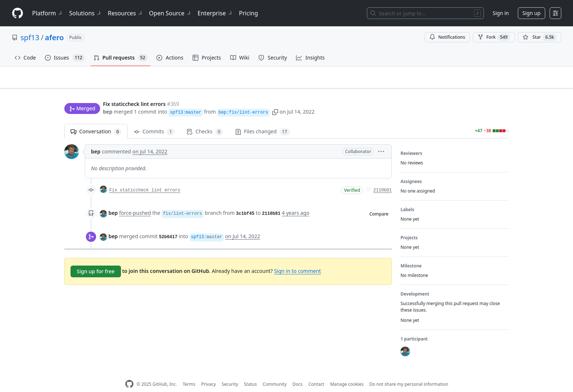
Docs (297, 373)
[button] (275, 98)
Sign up (532, 13)
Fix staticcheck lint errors (145, 179)
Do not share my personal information (409, 373)
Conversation (96, 120)
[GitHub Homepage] (129, 373)
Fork (494, 37)
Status (251, 373)
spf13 (30, 37)
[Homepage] (18, 13)
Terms (189, 373)
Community (275, 373)
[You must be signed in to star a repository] (540, 37)
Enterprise (215, 13)
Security (230, 373)
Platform (48, 13)
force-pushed (135, 201)
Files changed (263, 120)
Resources (126, 13)
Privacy (209, 373)
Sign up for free (96, 260)
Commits (154, 120)
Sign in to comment (297, 260)
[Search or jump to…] (425, 13)
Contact (316, 373)
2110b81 (383, 179)
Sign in (501, 13)
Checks (205, 120)
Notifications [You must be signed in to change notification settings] (447, 37)
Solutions (86, 13)
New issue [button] (486, 82)
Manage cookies (347, 373)
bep (108, 98)
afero (54, 37)
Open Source (170, 13)
